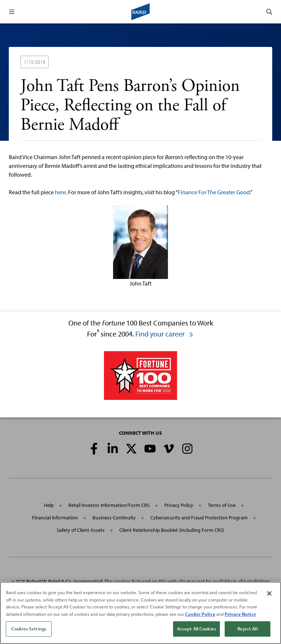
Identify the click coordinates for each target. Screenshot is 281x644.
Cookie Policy (200, 614)
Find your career (165, 334)
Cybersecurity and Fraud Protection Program (199, 518)
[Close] (269, 593)
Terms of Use (222, 505)
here (60, 192)
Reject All (247, 629)
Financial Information (55, 518)
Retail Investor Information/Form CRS (109, 505)
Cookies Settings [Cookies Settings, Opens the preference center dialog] (29, 629)
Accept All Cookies (196, 629)
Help (49, 505)
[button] (12, 12)
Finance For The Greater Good (214, 192)
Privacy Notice (240, 614)
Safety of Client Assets (81, 530)
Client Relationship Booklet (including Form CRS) (172, 530)
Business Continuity (114, 518)
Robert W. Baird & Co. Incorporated (64, 581)
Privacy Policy (179, 505)
